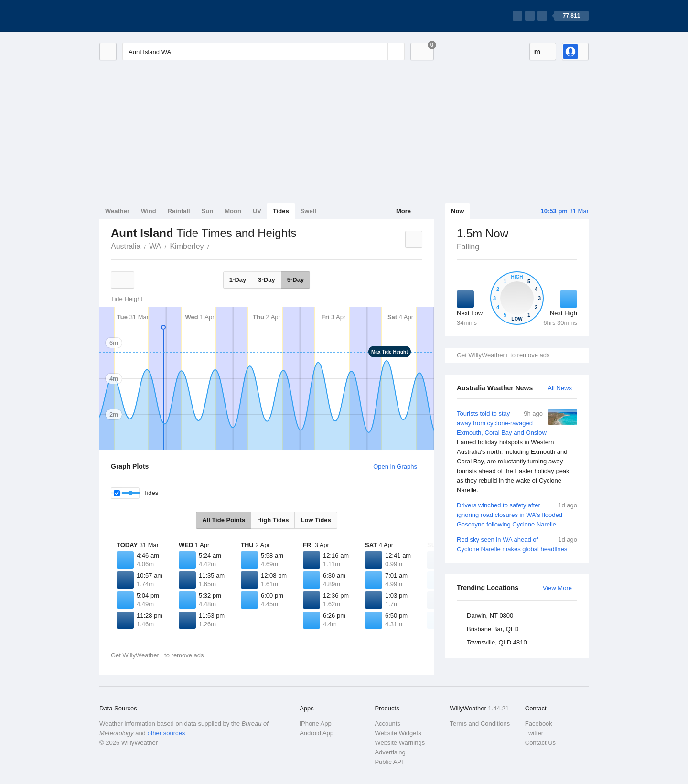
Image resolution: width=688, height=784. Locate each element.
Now (457, 211)
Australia (126, 246)
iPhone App (316, 724)
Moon (233, 211)
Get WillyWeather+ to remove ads (503, 355)
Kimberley (187, 246)
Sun (208, 211)
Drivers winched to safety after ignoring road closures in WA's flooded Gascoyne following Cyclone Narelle (517, 514)
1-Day (238, 280)
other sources (166, 733)
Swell (308, 211)
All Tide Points (224, 520)
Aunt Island (215, 246)
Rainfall (179, 211)
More (403, 211)
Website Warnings (400, 743)
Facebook (539, 724)
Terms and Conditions (480, 724)
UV (257, 211)
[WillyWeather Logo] (144, 16)
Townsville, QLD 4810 (497, 642)
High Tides (273, 520)
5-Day (296, 280)
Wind (149, 211)
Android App (317, 733)
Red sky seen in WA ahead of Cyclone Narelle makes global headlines (517, 544)
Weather (117, 211)
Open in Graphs (395, 467)
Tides (281, 211)
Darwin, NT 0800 (490, 616)
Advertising (390, 752)
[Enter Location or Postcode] (263, 52)
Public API (389, 762)
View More (557, 588)
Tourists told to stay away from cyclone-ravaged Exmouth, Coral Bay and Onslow (517, 452)
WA (155, 246)
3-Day (266, 280)
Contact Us (540, 743)
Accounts (387, 724)
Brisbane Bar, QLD (493, 629)
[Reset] (379, 52)
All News (560, 388)
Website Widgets (398, 733)
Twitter (534, 733)
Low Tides (316, 520)
